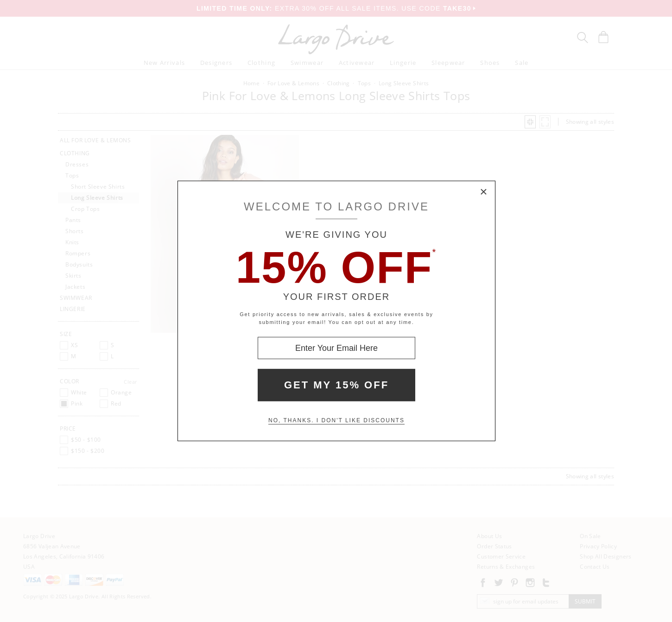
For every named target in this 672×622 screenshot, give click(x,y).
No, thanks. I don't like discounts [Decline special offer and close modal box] (336, 420)
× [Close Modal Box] (484, 192)
